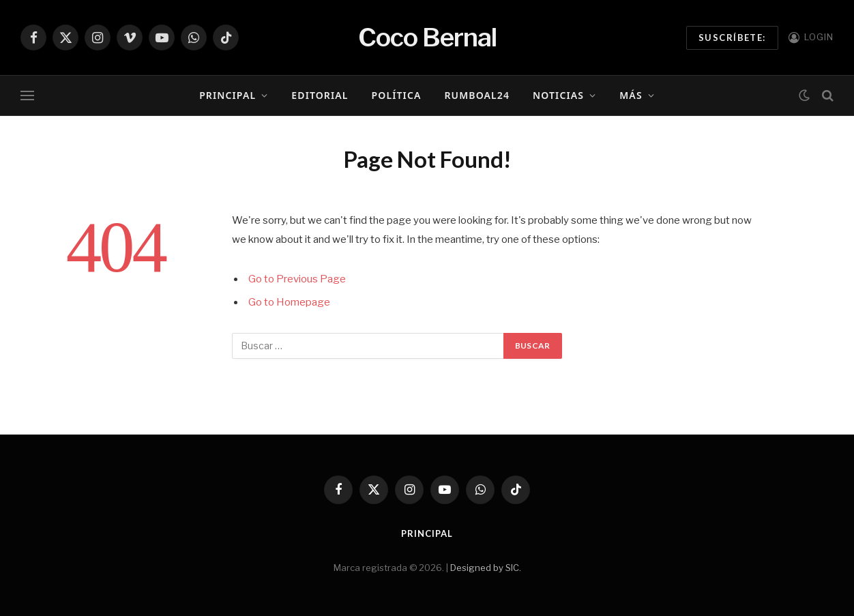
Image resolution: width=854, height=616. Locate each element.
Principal (227, 95)
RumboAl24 (477, 95)
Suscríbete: (732, 38)
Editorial (320, 95)
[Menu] (27, 96)
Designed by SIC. (486, 568)
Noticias (558, 95)
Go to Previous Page (297, 279)
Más (631, 95)
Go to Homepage (289, 302)
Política (397, 95)
